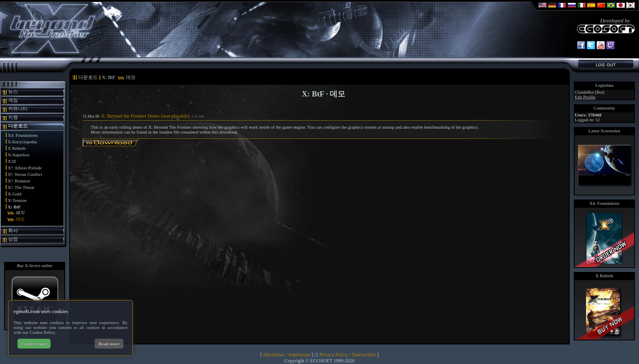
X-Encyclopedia (22, 142)
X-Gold (15, 194)
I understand (34, 344)
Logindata (605, 85)
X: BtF (14, 207)
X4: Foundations (23, 135)
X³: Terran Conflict (25, 174)
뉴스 (13, 92)
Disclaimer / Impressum (287, 355)
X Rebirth (17, 148)
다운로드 (18, 126)
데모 (20, 219)
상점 (13, 239)
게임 (13, 100)
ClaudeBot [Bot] (589, 92)
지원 (13, 117)
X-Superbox (19, 155)
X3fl (12, 161)
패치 (20, 213)
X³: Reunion (19, 181)
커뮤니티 (18, 109)
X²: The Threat (21, 187)
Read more (109, 344)
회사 (13, 230)
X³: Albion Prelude (25, 168)
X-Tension (17, 200)
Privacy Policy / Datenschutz (347, 355)
